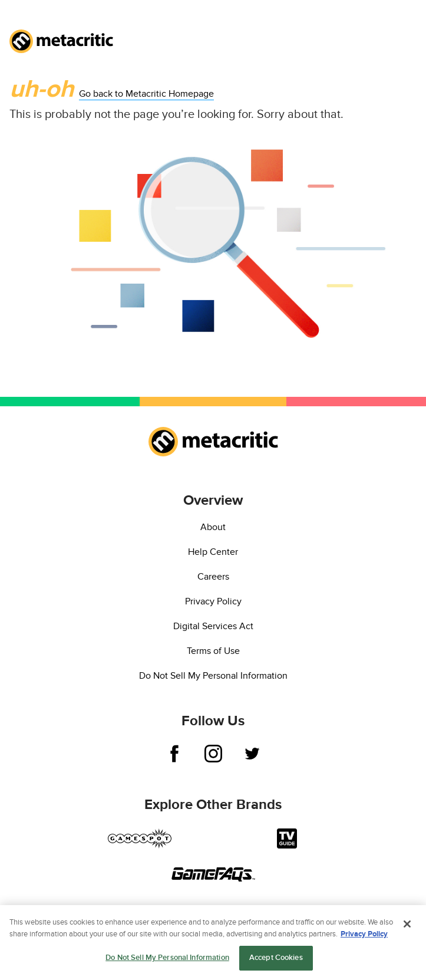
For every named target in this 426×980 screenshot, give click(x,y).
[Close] (407, 925)
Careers (213, 577)
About (213, 527)
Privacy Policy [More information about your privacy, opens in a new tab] (364, 935)
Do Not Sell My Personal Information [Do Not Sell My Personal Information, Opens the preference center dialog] (167, 959)
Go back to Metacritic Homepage (146, 94)
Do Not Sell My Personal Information (213, 676)
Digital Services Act (213, 626)
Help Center (213, 552)
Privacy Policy (213, 601)
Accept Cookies (276, 959)
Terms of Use (213, 651)
